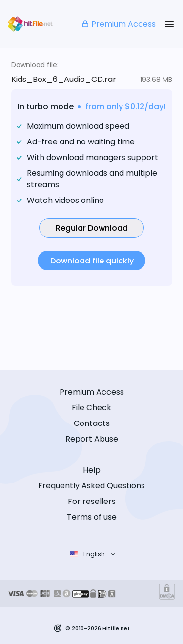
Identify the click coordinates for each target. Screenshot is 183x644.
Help (92, 470)
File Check (91, 408)
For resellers (92, 501)
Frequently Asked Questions (91, 486)
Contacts (92, 423)
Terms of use (92, 517)
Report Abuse (92, 439)
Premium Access (118, 24)
